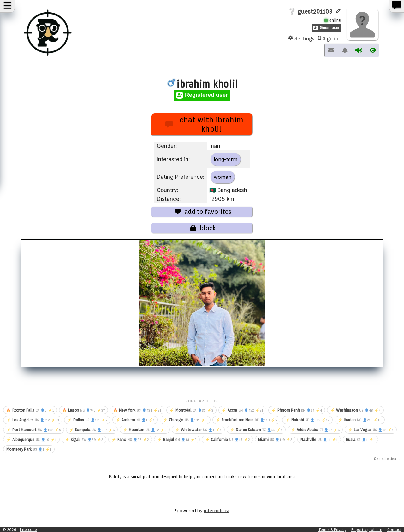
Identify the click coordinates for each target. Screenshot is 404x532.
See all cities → (387, 459)
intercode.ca (217, 511)
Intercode (28, 530)
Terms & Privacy (332, 530)
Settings (301, 38)
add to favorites (202, 212)
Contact (394, 530)
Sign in (327, 38)
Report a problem (367, 530)
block (202, 228)
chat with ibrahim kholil (204, 124)
